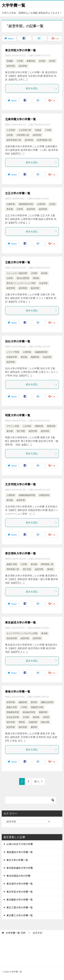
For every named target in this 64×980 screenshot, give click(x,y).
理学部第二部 (13, 569)
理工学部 (21, 431)
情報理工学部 (37, 707)
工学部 (20, 61)
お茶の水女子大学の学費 (20, 844)
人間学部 (27, 352)
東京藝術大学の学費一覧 (20, 900)
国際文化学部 (47, 702)
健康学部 (23, 702)
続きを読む (42, 88)
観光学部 (35, 288)
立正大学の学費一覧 (18, 193)
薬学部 (50, 569)
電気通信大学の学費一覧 (20, 852)
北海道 (38, 130)
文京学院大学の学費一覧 (20, 484)
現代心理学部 (23, 278)
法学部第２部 (23, 135)
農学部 (34, 727)
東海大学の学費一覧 (18, 692)
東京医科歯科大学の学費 (20, 868)
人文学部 (11, 130)
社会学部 (43, 283)
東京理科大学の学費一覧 (20, 553)
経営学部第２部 (14, 140)
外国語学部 (12, 357)
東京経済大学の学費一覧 (20, 623)
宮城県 (10, 61)
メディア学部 (13, 352)
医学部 (34, 702)
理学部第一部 (47, 564)
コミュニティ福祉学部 (17, 273)
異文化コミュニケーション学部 (21, 283)
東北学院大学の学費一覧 (20, 50)
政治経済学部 (29, 712)
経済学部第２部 (44, 140)
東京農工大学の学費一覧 (20, 915)
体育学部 (11, 702)
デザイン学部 (13, 426)
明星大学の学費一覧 (18, 415)
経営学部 (11, 66)
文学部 (42, 61)
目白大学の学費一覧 (18, 341)
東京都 (10, 209)
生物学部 (33, 722)
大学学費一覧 (13, 5)
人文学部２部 (25, 130)
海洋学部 (11, 722)
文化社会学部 (13, 717)
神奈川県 (45, 722)
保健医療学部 (41, 352)
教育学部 (51, 426)
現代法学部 (12, 638)
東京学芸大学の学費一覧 (20, 892)
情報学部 (39, 426)
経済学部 (23, 66)
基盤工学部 (12, 707)
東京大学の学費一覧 (17, 860)
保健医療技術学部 (27, 495)
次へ (37, 781)
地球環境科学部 (26, 204)
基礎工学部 (12, 564)
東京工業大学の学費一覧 (20, 907)
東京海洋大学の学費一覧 (20, 884)
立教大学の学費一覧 (18, 262)
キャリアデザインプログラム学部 (22, 633)
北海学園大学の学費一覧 (20, 119)
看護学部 (35, 357)
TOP (16, 933)
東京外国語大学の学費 (18, 876)
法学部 (52, 61)
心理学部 (41, 204)
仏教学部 (11, 204)
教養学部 (31, 61)
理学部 (36, 278)
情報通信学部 (13, 712)
